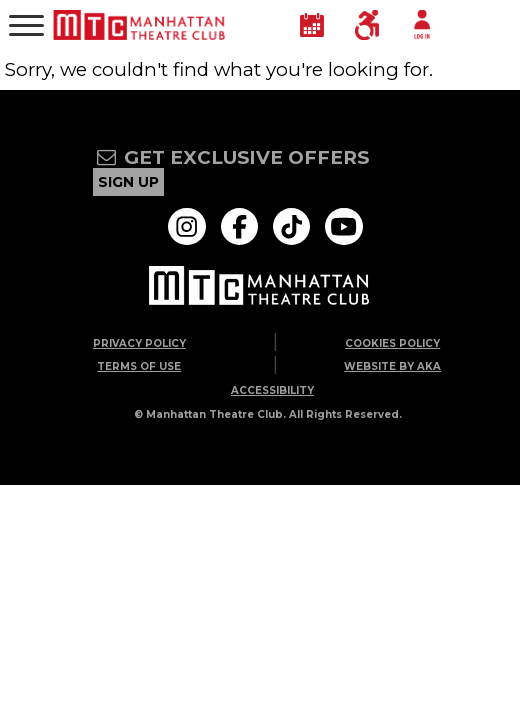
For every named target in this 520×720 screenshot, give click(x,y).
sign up (128, 182)
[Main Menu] (26, 25)
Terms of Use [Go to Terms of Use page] (139, 366)
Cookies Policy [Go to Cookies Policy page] (392, 343)
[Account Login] (422, 25)
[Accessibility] (367, 25)
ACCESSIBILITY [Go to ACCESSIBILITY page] (272, 390)
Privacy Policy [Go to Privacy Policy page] (139, 343)
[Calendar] (312, 25)
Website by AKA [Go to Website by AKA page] (392, 366)
